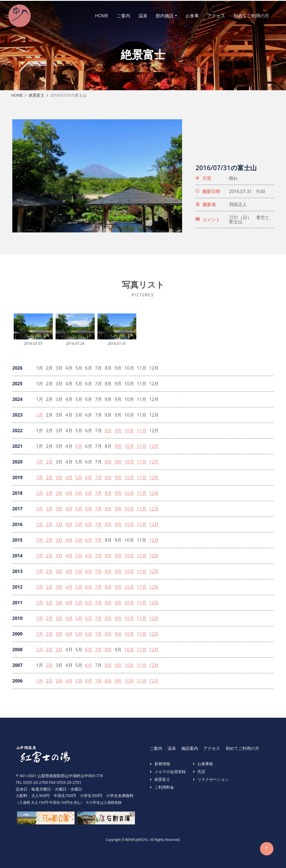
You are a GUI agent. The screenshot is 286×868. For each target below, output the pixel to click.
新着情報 (162, 762)
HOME (97, 15)
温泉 (138, 15)
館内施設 (160, 15)
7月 (98, 476)
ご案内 (118, 15)
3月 (59, 476)
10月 (129, 429)
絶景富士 (37, 93)
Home (17, 93)
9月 (118, 429)
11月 (142, 429)
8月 (108, 429)
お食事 (187, 15)
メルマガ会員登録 (170, 770)
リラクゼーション (213, 778)
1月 (40, 413)
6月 (89, 476)
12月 (154, 445)
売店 (201, 770)
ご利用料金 (164, 785)
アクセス (211, 15)
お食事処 (205, 762)
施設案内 (190, 746)
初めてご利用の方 (246, 15)
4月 (69, 476)
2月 (49, 460)
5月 (79, 445)
